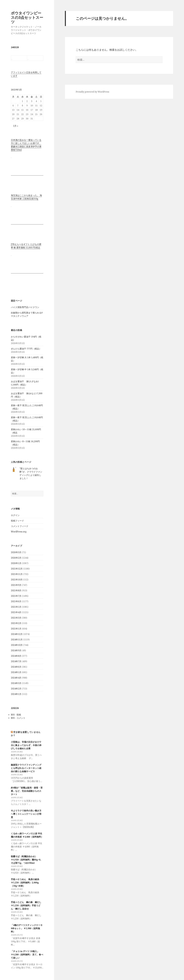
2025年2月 (16, 623)
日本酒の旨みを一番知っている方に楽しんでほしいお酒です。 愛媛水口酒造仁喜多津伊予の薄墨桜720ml (26, 145)
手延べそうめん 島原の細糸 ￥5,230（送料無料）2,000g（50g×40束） (26, 883)
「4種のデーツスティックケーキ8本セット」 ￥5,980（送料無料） (27, 928)
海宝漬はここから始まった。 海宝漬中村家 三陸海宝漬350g (26, 197)
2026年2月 (16, 558)
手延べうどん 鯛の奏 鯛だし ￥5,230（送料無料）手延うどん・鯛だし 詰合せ (26, 905)
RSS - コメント (18, 718)
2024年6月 (16, 667)
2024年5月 (16, 672)
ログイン (15, 515)
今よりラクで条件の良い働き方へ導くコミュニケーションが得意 (26, 814)
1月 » (16, 126)
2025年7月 (16, 596)
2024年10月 (17, 645)
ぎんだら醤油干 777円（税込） (26, 349)
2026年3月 (16, 552)
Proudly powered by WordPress (92, 92)
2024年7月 (16, 661)
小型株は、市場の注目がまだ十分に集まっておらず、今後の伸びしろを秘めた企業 (26, 745)
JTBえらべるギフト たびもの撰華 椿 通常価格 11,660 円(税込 (26, 246)
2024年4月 (16, 678)
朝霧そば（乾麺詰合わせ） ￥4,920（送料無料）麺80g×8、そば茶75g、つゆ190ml (27, 860)
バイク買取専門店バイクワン (25, 307)
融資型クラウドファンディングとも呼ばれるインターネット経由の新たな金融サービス (26, 768)
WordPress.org (19, 532)
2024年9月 (16, 650)
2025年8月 (16, 590)
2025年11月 (17, 574)
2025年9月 (16, 585)
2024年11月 (17, 640)
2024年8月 (16, 656)
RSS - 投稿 (16, 715)
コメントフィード (20, 526)
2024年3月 (16, 683)
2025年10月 (17, 580)
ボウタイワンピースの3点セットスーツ (27, 17)
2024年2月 (16, 689)
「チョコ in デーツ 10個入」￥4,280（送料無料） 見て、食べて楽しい (27, 955)
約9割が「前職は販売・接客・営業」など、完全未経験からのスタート (27, 791)
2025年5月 (16, 607)
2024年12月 (17, 634)
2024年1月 (16, 694)
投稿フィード (17, 521)
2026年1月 (16, 563)
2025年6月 (16, 601)
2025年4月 (16, 612)
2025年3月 (16, 618)
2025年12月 (17, 569)
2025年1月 (16, 629)
